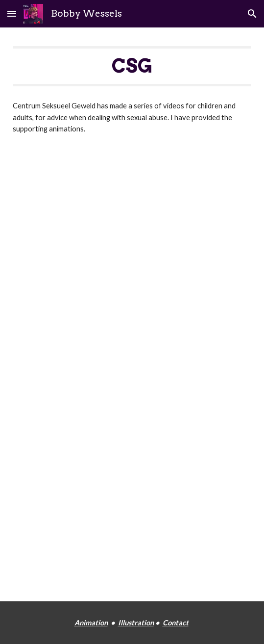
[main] (132, 66)
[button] (12, 13)
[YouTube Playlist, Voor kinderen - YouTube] (132, 249)
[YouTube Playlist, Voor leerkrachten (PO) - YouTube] (132, 440)
